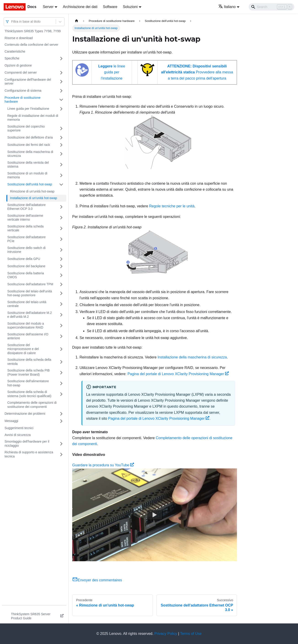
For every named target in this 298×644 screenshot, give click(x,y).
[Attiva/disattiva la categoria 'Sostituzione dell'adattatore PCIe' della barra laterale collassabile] (61, 239)
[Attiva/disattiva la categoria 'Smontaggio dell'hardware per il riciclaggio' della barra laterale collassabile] (61, 444)
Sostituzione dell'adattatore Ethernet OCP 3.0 (27, 207)
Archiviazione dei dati (80, 7)
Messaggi (11, 421)
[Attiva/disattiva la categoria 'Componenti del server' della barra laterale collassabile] (61, 73)
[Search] (271, 7)
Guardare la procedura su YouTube (103, 465)
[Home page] (77, 21)
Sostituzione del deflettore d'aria (30, 137)
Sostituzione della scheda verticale (25, 228)
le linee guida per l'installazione (112, 72)
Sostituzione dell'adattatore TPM (30, 284)
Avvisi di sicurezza (18, 435)
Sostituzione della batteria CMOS (26, 275)
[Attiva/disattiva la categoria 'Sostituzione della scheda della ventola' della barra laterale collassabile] (61, 362)
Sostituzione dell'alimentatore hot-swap (28, 383)
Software (110, 7)
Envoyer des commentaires (97, 580)
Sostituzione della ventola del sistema (28, 165)
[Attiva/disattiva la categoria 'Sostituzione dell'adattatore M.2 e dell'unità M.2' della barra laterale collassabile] (61, 315)
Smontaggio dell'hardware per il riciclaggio (27, 444)
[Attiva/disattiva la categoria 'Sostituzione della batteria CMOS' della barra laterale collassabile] (61, 275)
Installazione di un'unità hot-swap (34, 198)
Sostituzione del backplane (26, 266)
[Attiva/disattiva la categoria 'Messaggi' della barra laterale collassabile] (61, 421)
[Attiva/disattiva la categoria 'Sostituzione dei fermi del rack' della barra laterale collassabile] (61, 145)
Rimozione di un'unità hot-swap (32, 191)
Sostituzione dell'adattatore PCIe (27, 239)
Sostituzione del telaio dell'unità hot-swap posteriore (30, 293)
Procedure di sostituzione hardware (23, 100)
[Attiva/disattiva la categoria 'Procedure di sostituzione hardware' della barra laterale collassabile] (61, 100)
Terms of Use (191, 634)
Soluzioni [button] (130, 7)
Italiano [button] (227, 7)
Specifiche (12, 58)
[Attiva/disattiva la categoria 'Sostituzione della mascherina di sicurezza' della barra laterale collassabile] (61, 154)
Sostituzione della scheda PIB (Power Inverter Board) (28, 372)
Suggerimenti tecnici (19, 428)
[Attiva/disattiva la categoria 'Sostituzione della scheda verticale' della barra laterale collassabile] (61, 228)
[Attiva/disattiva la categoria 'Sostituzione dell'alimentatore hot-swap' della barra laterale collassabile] (61, 383)
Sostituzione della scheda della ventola (29, 362)
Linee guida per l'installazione (28, 109)
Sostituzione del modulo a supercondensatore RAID (26, 326)
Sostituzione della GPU (24, 259)
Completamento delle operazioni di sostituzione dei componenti (32, 405)
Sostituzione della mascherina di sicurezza (30, 154)
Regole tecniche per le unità (172, 206)
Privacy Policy (166, 634)
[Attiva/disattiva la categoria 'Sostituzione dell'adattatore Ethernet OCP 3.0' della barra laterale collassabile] (61, 207)
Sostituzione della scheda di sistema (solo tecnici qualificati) (29, 394)
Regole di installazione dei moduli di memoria (33, 118)
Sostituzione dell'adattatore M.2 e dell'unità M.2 (30, 315)
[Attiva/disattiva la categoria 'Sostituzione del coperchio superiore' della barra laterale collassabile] (61, 129)
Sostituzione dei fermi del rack (29, 145)
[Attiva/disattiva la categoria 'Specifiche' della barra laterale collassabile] (61, 59)
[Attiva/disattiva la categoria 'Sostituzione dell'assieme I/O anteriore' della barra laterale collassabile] (61, 336)
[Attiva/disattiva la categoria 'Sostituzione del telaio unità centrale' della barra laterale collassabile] (61, 304)
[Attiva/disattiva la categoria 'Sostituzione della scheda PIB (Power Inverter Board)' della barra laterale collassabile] (61, 373)
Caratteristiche (15, 51)
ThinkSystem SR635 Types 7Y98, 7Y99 (33, 31)
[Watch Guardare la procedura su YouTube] (155, 515)
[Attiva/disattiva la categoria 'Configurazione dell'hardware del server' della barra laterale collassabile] (61, 82)
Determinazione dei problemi (25, 414)
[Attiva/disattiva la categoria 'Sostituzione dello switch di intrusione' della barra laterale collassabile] (61, 250)
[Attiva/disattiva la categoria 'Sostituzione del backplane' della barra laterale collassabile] (61, 266)
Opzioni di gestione (18, 65)
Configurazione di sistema (23, 91)
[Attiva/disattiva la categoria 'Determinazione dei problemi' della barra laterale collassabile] (61, 414)
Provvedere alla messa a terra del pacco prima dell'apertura (197, 72)
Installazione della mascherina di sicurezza (192, 357)
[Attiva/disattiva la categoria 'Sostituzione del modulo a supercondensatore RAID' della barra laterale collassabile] (61, 326)
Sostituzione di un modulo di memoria (27, 175)
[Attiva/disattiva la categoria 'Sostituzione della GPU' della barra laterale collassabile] (61, 259)
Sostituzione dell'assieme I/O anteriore (28, 336)
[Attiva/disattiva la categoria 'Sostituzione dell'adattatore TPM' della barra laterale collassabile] (61, 284)
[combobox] (12, 22)
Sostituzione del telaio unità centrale (27, 304)
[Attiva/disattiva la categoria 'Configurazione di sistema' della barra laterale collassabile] (61, 91)
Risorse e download (19, 38)
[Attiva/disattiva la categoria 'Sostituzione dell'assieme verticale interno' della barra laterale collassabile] (61, 218)
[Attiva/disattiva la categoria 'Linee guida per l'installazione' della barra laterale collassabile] (61, 109)
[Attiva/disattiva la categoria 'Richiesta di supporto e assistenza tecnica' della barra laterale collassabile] (61, 454)
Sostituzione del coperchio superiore (26, 128)
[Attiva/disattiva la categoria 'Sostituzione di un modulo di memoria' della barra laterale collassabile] (61, 175)
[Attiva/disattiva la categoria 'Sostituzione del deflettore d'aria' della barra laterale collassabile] (61, 138)
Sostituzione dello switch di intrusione (26, 250)
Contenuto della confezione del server (31, 45)
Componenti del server (21, 72)
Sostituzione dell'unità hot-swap (30, 184)
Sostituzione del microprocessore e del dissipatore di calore (23, 349)
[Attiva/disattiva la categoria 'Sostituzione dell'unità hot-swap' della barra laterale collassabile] (61, 184)
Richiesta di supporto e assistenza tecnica (29, 454)
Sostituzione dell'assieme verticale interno (25, 218)
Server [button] (48, 7)
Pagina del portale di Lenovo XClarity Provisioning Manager (178, 374)
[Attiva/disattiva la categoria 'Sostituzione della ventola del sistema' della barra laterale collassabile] (61, 165)
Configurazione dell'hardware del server (28, 82)
